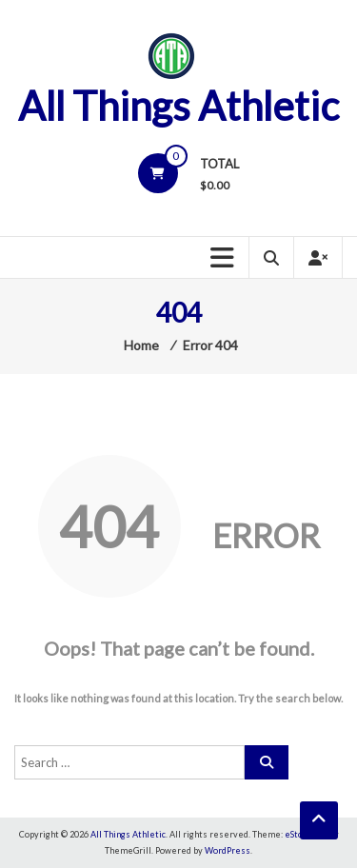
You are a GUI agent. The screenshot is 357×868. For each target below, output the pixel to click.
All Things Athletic (178, 106)
